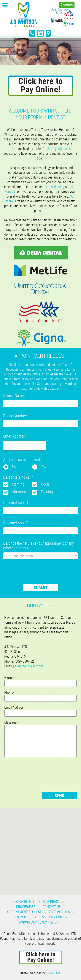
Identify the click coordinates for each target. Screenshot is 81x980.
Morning (18, 484)
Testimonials (59, 912)
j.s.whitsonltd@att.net (28, 666)
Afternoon (19, 492)
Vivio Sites (53, 973)
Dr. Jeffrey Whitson (56, 149)
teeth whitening (54, 187)
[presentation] (36, 574)
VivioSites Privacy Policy (38, 922)
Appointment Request (24, 912)
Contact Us (52, 907)
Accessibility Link (49, 917)
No (14, 466)
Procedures (26, 907)
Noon (45, 484)
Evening (47, 492)
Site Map (21, 917)
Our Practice (54, 901)
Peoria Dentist (24, 901)
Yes (43, 466)
